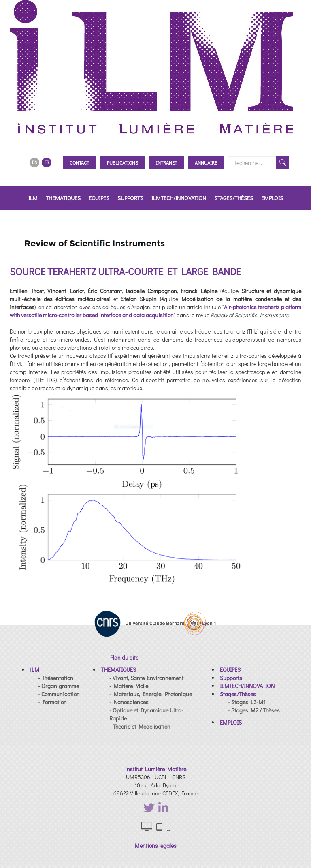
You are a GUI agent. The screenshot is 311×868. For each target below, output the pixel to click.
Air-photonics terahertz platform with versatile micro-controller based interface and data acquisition (155, 311)
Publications (122, 162)
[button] (35, 670)
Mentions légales (156, 846)
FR (47, 162)
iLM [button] (33, 198)
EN (35, 162)
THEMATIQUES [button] (63, 198)
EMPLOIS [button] (272, 198)
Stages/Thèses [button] (234, 198)
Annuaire (206, 162)
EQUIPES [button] (99, 198)
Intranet (166, 162)
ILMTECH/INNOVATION (179, 198)
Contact (79, 162)
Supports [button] (130, 198)
